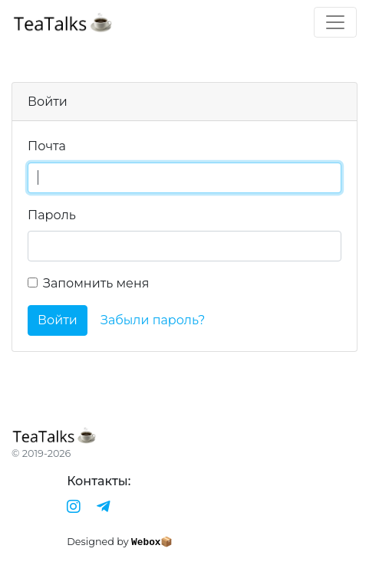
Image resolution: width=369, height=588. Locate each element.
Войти (58, 320)
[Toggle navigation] (335, 22)
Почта (47, 146)
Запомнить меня (96, 283)
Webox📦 (152, 542)
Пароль (52, 215)
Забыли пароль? (153, 320)
